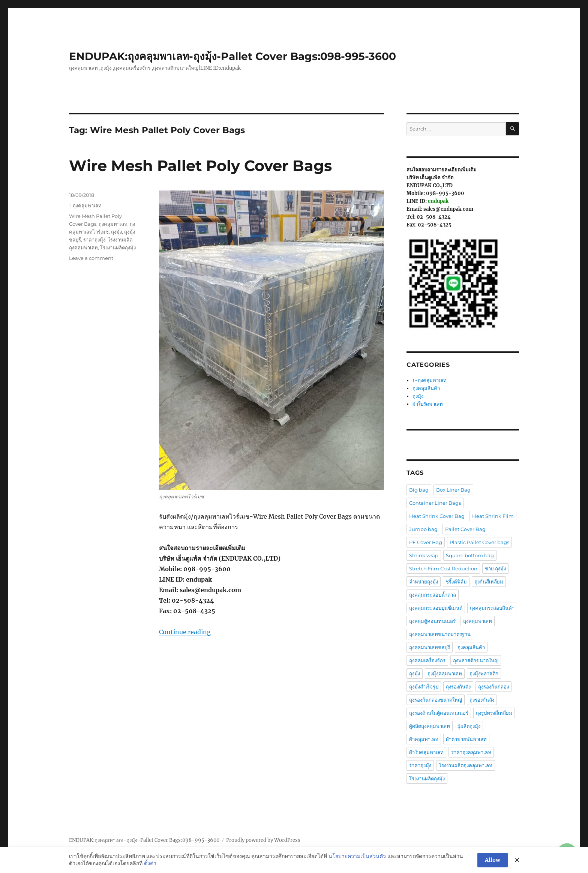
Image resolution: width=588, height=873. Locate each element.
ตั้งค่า (150, 865)
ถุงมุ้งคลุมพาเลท (445, 673)
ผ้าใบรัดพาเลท (428, 404)
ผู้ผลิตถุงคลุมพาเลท (430, 726)
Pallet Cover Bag (465, 529)
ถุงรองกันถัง (458, 687)
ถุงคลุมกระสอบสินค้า (492, 608)
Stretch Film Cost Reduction (443, 568)
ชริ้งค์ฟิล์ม (456, 582)
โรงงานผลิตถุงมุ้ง (118, 247)
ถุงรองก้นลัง (482, 700)
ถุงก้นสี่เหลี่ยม (489, 582)
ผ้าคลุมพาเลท (424, 739)
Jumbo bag (423, 529)
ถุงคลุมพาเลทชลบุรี (430, 647)
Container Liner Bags (435, 503)
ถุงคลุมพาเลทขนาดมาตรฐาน (440, 634)
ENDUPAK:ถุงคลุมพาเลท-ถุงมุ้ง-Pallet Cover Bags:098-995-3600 (232, 56)
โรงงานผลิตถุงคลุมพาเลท (466, 765)
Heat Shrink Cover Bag (437, 516)
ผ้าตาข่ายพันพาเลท (466, 739)
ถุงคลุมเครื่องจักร (427, 660)
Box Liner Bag (453, 490)
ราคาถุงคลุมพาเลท (471, 752)
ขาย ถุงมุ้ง (495, 568)
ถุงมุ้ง (116, 232)
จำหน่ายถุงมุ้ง (424, 582)
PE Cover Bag (426, 542)
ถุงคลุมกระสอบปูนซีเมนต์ (436, 608)
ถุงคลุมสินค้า (426, 388)
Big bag (419, 490)
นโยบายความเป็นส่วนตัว (357, 857)
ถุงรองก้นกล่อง (493, 687)
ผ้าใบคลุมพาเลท (426, 752)
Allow (493, 861)
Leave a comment (91, 258)
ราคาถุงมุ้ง (94, 240)
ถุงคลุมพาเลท (113, 224)
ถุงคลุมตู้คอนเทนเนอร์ (432, 621)
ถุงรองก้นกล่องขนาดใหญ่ (436, 700)
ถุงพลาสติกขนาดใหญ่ (476, 660)
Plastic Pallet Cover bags (479, 542)
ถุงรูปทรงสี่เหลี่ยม (494, 713)
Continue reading (185, 632)
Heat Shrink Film (493, 516)
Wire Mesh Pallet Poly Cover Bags (200, 166)
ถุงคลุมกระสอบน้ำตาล (433, 595)
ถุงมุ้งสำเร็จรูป (424, 687)
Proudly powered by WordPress (263, 840)
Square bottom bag (470, 555)
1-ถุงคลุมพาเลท (85, 205)
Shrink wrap (424, 555)
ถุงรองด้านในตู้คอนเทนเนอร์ (439, 713)
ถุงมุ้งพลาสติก (484, 673)
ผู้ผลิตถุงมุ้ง (469, 726)
